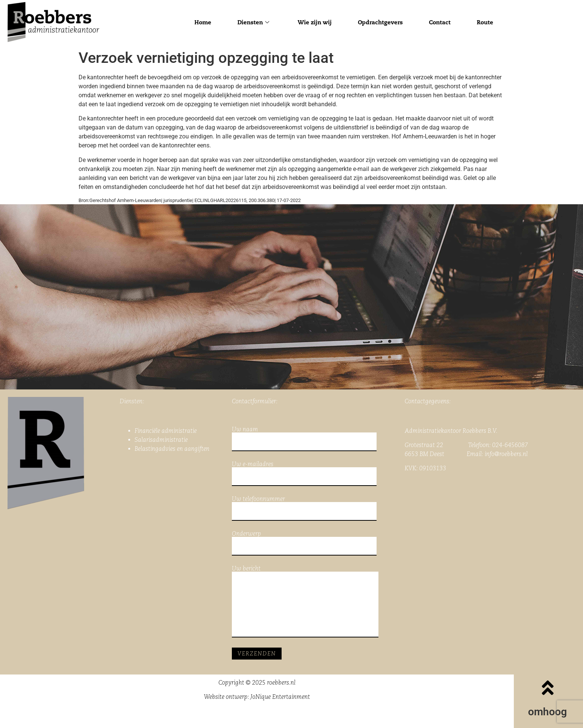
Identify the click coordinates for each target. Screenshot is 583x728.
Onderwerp (304, 543)
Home (203, 22)
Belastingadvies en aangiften (172, 449)
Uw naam (304, 439)
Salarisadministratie (161, 440)
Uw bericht (305, 602)
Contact (440, 22)
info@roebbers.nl (506, 454)
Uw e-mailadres (304, 474)
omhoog (547, 712)
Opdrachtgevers (380, 22)
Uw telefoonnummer (304, 508)
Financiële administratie (166, 431)
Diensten (253, 22)
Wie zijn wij (315, 22)
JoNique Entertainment (280, 697)
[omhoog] (547, 688)
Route (485, 22)
